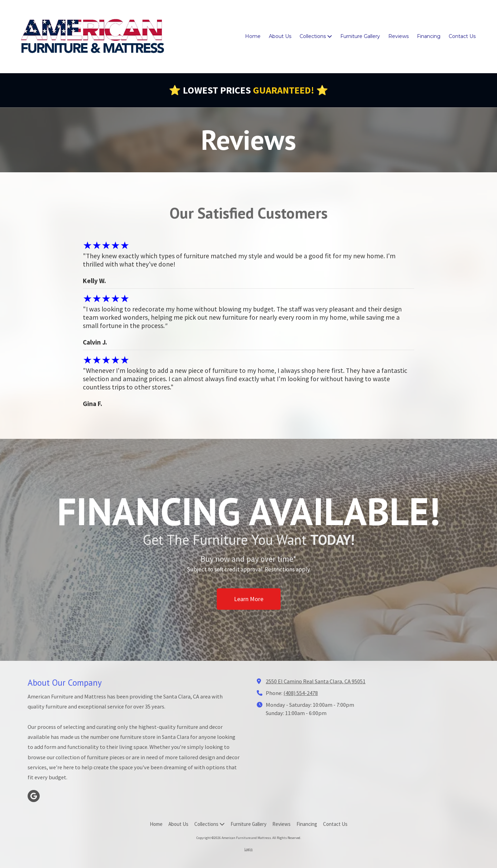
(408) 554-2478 (301, 693)
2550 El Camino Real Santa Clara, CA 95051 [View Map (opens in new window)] (316, 681)
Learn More (248, 605)
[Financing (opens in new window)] (429, 37)
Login (248, 849)
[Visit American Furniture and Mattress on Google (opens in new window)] (34, 796)
